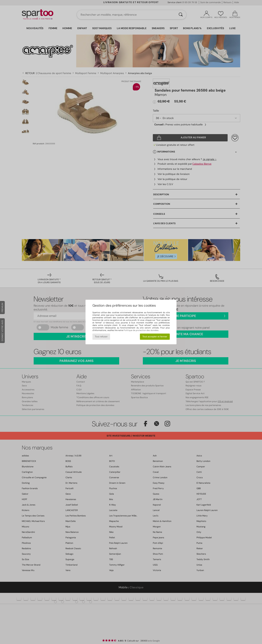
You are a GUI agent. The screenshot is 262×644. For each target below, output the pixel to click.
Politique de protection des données (141, 330)
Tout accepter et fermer (155, 337)
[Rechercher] (181, 15)
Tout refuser (101, 337)
